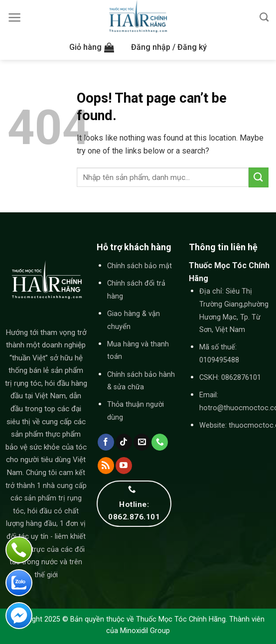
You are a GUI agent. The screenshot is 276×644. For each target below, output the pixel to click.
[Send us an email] (142, 442)
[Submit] (259, 177)
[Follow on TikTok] (124, 442)
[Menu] (15, 17)
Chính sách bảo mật (139, 266)
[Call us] (160, 442)
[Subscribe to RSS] (106, 466)
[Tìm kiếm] (264, 17)
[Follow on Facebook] (106, 442)
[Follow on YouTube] (124, 466)
